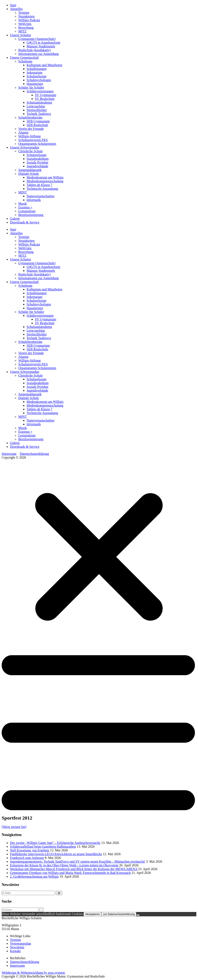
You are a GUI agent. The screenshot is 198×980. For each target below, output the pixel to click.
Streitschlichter (37, 110)
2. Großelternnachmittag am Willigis (34, 876)
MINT (23, 192)
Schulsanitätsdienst (39, 102)
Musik (23, 204)
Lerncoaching (36, 106)
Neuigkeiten (26, 16)
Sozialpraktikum (38, 159)
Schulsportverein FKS (33, 140)
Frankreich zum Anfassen (27, 858)
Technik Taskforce (39, 114)
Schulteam (25, 61)
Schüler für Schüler (31, 87)
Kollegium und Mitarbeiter (44, 65)
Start (13, 5)
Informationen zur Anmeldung (39, 54)
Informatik (34, 200)
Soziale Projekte (37, 162)
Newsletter (17, 947)
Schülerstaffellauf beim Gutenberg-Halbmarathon (43, 847)
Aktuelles (16, 9)
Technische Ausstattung (42, 189)
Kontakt (15, 951)
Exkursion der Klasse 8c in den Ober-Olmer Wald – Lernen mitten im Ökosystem (64, 865)
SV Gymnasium (46, 95)
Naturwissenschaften (40, 196)
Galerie (15, 219)
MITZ (22, 31)
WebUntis (25, 24)
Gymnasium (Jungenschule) (37, 39)
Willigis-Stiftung (30, 136)
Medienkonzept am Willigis (45, 177)
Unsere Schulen (20, 35)
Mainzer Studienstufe (41, 46)
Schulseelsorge (37, 76)
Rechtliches (18, 958)
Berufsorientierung (31, 215)
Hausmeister (35, 84)
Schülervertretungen (40, 91)
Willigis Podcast (29, 20)
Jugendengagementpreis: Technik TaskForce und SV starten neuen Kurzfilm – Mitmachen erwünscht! (78, 862)
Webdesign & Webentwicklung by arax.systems (33, 973)
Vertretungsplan (20, 943)
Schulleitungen (37, 69)
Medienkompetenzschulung (45, 181)
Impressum (9, 454)
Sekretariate (34, 73)
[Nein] (138, 915)
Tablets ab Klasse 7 (39, 185)
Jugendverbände (37, 166)
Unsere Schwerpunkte (25, 147)
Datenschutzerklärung (34, 454)
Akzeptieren (92, 914)
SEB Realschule (37, 125)
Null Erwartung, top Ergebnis (30, 850)
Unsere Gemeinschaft (24, 58)
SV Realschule (45, 99)
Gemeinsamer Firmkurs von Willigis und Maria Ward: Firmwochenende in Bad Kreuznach (70, 873)
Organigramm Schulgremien (37, 144)
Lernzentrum (27, 211)
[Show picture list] (14, 827)
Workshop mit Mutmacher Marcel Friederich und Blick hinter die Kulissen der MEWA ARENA (74, 869)
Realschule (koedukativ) (34, 50)
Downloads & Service (25, 222)
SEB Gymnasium (38, 121)
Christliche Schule (31, 151)
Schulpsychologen (39, 80)
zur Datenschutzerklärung (119, 914)
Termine (24, 13)
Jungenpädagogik (30, 170)
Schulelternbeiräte (30, 117)
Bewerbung (26, 28)
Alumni (23, 132)
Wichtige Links (20, 936)
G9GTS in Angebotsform (43, 43)
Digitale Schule (29, 174)
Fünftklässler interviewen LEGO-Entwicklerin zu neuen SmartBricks (56, 854)
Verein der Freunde (31, 129)
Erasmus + (25, 207)
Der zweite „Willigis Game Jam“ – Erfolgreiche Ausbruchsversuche (55, 843)
